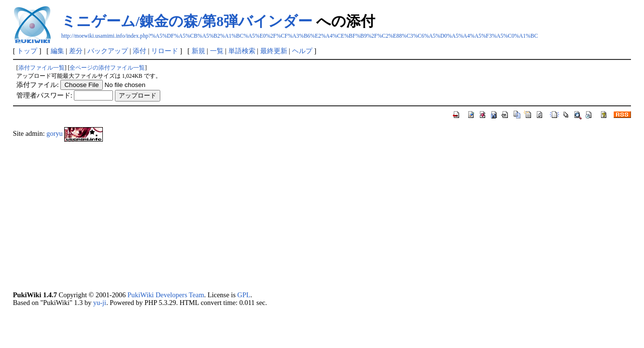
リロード (165, 51)
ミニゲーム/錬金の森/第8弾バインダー (187, 21)
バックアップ (108, 51)
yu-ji (100, 303)
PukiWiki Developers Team (166, 295)
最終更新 (274, 51)
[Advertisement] (303, 216)
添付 (140, 51)
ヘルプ (302, 51)
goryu (55, 133)
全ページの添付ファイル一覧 (107, 68)
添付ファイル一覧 (42, 68)
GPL (244, 295)
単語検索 (242, 51)
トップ (27, 51)
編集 (57, 51)
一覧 (217, 51)
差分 (76, 51)
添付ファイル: (38, 85)
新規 (198, 51)
